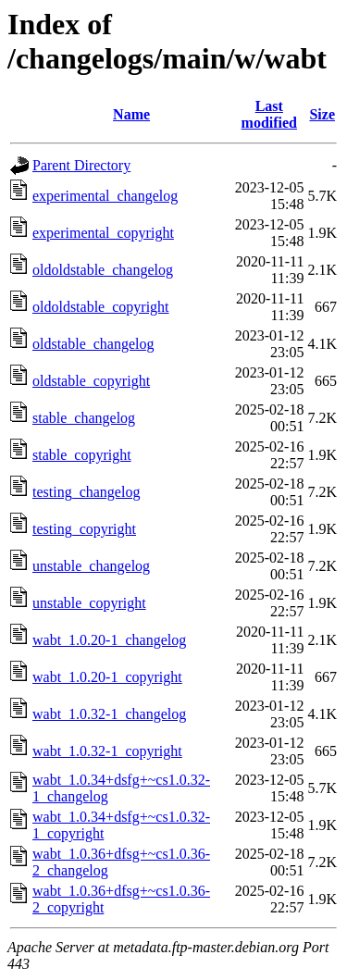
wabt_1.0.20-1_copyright (107, 677)
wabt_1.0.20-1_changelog (109, 640)
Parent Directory (81, 165)
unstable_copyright (89, 603)
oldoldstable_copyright (101, 307)
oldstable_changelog (93, 344)
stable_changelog (84, 418)
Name (131, 114)
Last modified (269, 114)
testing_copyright (84, 529)
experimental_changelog (105, 196)
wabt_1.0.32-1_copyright (107, 751)
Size (322, 114)
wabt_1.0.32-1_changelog (109, 714)
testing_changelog (86, 492)
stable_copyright (82, 455)
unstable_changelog (91, 566)
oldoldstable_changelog (103, 270)
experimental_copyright (103, 233)
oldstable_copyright (91, 381)
